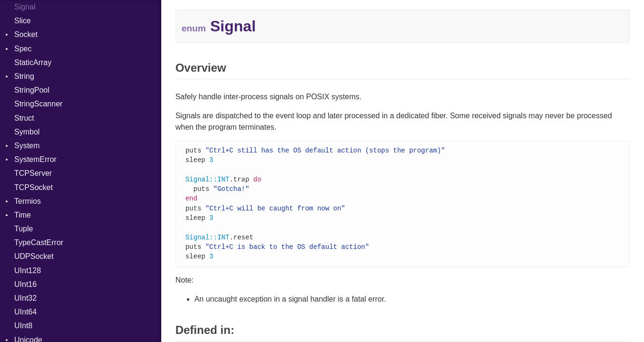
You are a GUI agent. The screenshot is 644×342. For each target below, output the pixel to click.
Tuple (24, 229)
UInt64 (25, 312)
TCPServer (33, 173)
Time (23, 215)
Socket (26, 34)
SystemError (35, 159)
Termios (28, 201)
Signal (25, 7)
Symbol (27, 132)
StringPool (32, 90)
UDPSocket (34, 256)
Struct (24, 118)
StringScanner (38, 104)
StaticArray (33, 62)
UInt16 (25, 284)
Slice (23, 21)
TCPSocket (34, 187)
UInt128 (28, 271)
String (24, 76)
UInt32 (25, 298)
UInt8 (23, 326)
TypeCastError (39, 242)
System (27, 146)
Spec (23, 49)
